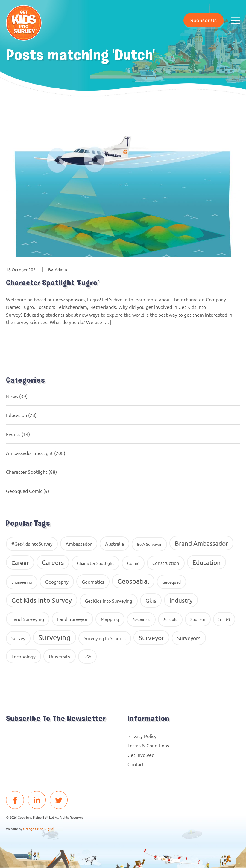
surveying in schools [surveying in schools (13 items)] (105, 638)
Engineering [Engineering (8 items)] (22, 582)
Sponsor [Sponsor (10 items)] (198, 619)
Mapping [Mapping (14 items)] (110, 619)
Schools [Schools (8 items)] (170, 620)
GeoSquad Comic (24, 491)
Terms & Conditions (148, 746)
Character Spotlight (27, 472)
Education (16, 415)
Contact (136, 764)
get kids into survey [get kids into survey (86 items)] (42, 600)
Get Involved (141, 755)
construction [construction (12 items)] (166, 563)
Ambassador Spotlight (29, 453)
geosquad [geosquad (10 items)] (171, 582)
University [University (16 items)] (60, 657)
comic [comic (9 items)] (133, 563)
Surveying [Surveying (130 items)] (54, 638)
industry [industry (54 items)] (181, 600)
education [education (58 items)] (206, 562)
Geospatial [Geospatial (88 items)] (133, 581)
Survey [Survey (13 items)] (18, 638)
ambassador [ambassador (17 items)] (79, 544)
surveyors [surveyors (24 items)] (189, 638)
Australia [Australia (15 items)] (114, 544)
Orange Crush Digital (39, 829)
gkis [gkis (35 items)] (151, 601)
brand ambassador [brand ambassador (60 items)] (201, 543)
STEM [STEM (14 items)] (224, 619)
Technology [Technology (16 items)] (23, 657)
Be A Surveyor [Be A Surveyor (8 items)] (149, 544)
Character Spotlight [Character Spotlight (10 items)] (95, 563)
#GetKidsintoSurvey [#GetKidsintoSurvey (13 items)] (32, 544)
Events (13, 434)
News (12, 396)
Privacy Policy (142, 736)
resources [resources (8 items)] (141, 620)
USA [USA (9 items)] (87, 657)
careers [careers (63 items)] (53, 562)
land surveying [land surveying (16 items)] (28, 619)
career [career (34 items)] (20, 563)
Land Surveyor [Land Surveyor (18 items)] (72, 619)
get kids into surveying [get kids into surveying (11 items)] (109, 601)
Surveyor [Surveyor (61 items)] (151, 638)
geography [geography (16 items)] (57, 582)
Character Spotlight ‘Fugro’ (54, 284)
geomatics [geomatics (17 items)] (93, 582)
